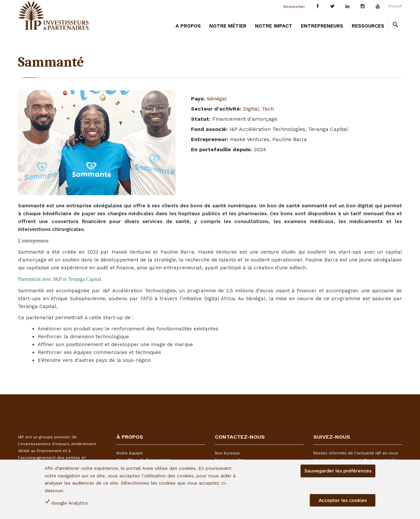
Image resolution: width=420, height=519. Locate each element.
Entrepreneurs (322, 26)
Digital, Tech (259, 109)
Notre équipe (130, 453)
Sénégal (217, 99)
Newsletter (294, 7)
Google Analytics (70, 503)
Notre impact (274, 26)
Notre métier (228, 26)
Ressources (368, 26)
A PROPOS (188, 26)
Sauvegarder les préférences (338, 471)
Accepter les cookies (343, 500)
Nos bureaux (227, 453)
